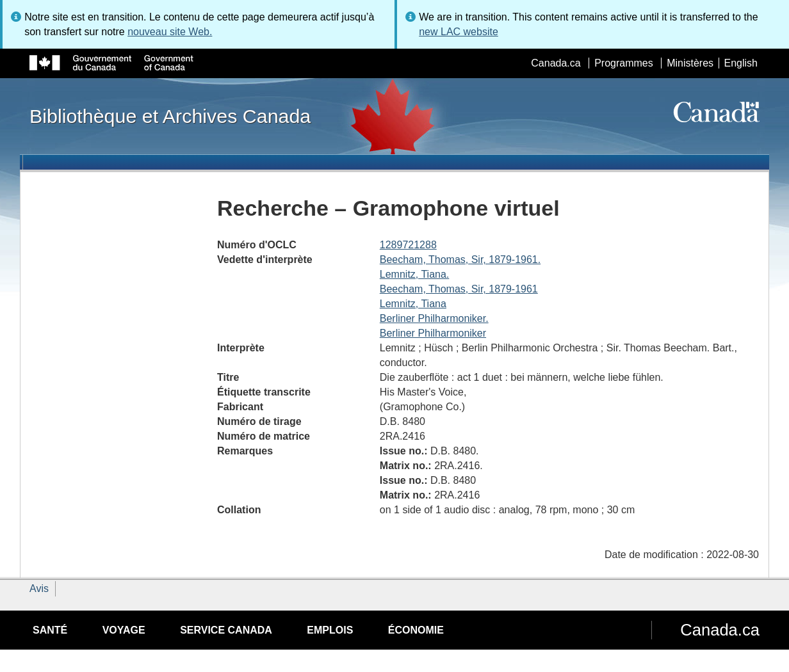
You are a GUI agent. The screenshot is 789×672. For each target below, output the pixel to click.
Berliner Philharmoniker (433, 333)
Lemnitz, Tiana (413, 304)
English (741, 63)
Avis (39, 588)
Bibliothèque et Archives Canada (170, 116)
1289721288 (408, 245)
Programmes (624, 63)
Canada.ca (556, 63)
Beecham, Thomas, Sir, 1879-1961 (459, 289)
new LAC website (459, 32)
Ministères (690, 63)
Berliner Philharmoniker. (434, 318)
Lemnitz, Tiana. (415, 274)
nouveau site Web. (170, 32)
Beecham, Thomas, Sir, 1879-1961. (460, 260)
